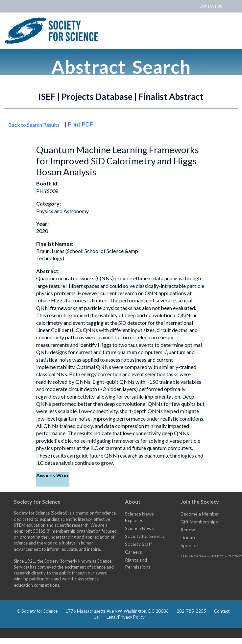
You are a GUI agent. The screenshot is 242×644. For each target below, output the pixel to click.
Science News (139, 528)
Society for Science (145, 536)
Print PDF (81, 124)
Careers (133, 552)
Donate (189, 537)
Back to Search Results (34, 125)
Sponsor (190, 545)
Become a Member (200, 514)
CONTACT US (211, 6)
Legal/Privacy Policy (126, 617)
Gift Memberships (199, 522)
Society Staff (138, 544)
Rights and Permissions (138, 563)
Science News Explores (139, 517)
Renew (188, 530)
